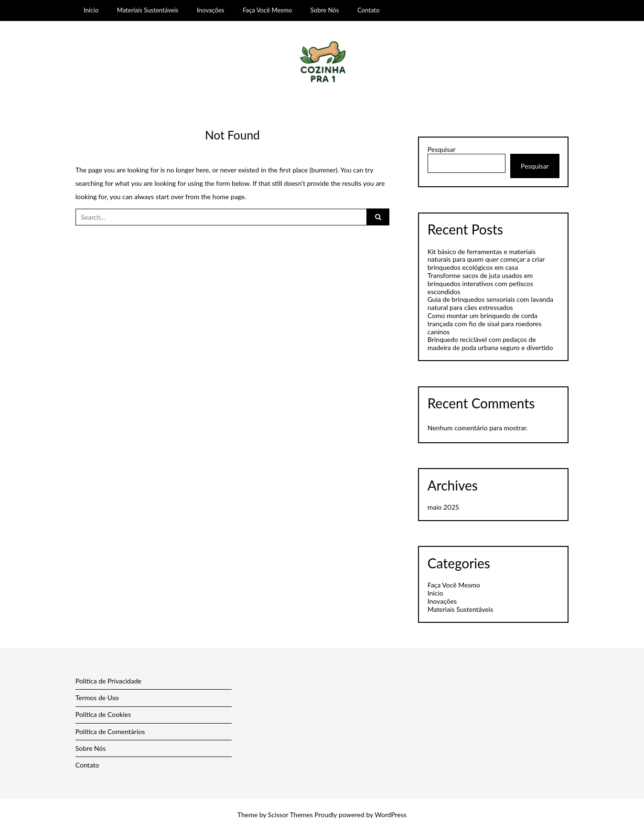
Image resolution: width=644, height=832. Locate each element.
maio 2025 (443, 507)
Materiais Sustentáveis (148, 10)
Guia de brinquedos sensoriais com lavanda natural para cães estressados (490, 303)
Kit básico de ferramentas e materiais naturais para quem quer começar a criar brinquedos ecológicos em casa (486, 260)
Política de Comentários (110, 731)
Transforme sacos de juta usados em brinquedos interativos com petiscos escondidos (480, 283)
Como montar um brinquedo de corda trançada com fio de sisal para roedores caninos (485, 324)
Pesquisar (442, 149)
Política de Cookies (103, 714)
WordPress (391, 815)
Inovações (210, 10)
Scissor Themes (290, 815)
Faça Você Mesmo (267, 10)
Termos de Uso (97, 698)
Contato (369, 10)
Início (91, 10)
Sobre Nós (325, 10)
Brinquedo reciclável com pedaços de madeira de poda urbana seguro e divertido (490, 343)
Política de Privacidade (108, 681)
